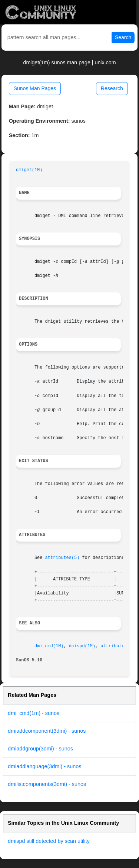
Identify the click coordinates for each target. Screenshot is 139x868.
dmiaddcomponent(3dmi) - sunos (47, 731)
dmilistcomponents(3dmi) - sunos (47, 784)
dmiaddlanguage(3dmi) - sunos (44, 766)
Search (123, 37)
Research (112, 88)
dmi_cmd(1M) (49, 646)
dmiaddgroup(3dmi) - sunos (40, 749)
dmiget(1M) (29, 170)
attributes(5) (62, 558)
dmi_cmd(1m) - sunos (34, 713)
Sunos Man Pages (35, 88)
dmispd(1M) (82, 646)
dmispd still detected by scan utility (49, 841)
